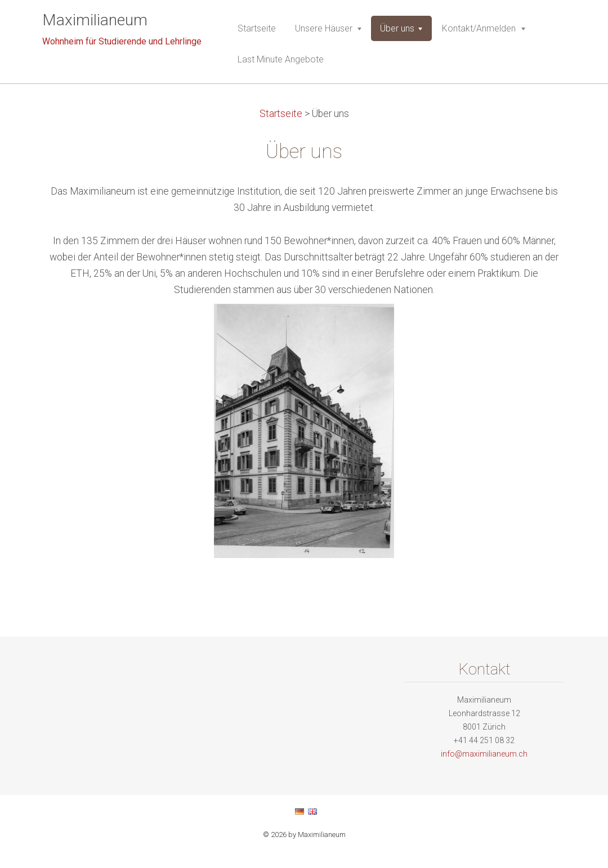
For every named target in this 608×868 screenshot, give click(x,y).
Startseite (281, 114)
